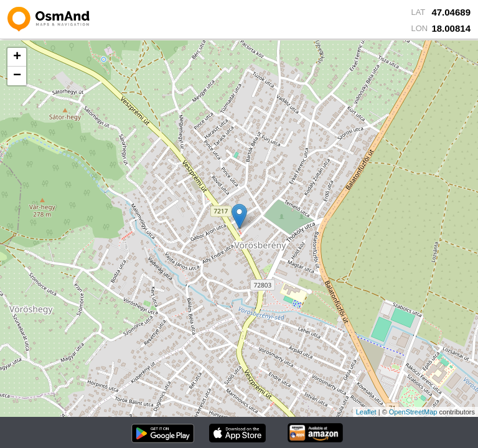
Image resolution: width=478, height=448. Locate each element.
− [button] (17, 76)
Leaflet (366, 412)
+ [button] (17, 57)
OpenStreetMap (413, 412)
